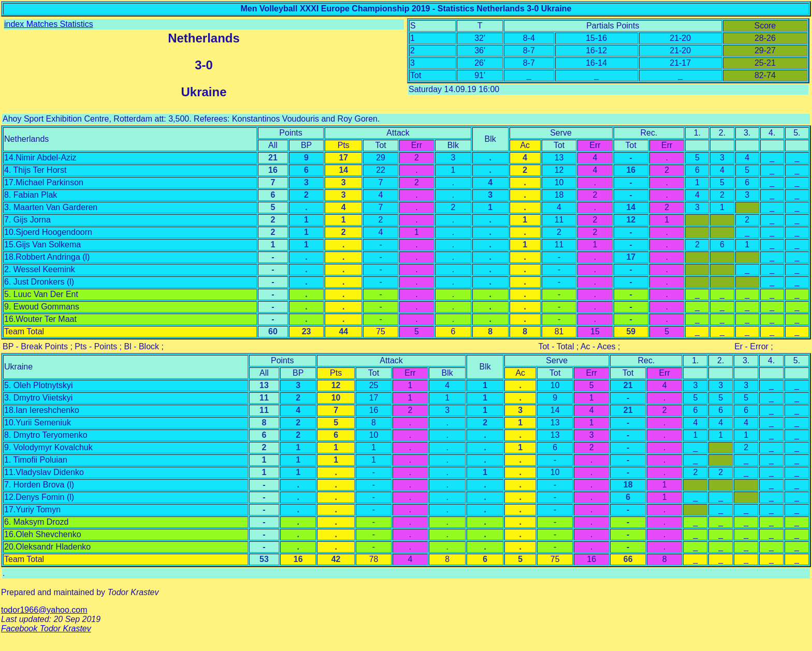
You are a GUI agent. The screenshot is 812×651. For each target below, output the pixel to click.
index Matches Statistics (49, 24)
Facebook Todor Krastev (46, 628)
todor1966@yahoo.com (44, 610)
